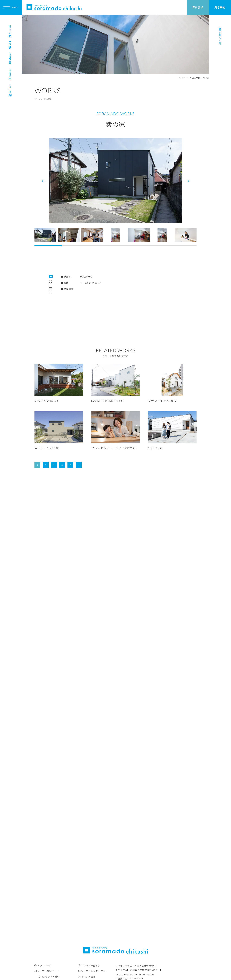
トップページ (44, 908)
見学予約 (220, 7)
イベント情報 (88, 919)
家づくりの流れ (49, 931)
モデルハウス (44, 947)
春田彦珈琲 (87, 936)
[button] (188, 181)
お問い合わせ (88, 953)
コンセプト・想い (50, 919)
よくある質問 (48, 942)
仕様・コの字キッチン (52, 925)
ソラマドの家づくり (48, 914)
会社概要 (86, 947)
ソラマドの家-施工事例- (94, 914)
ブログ (85, 931)
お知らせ (86, 925)
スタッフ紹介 (88, 942)
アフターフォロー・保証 (54, 936)
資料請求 (198, 7)
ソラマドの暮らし (91, 908)
